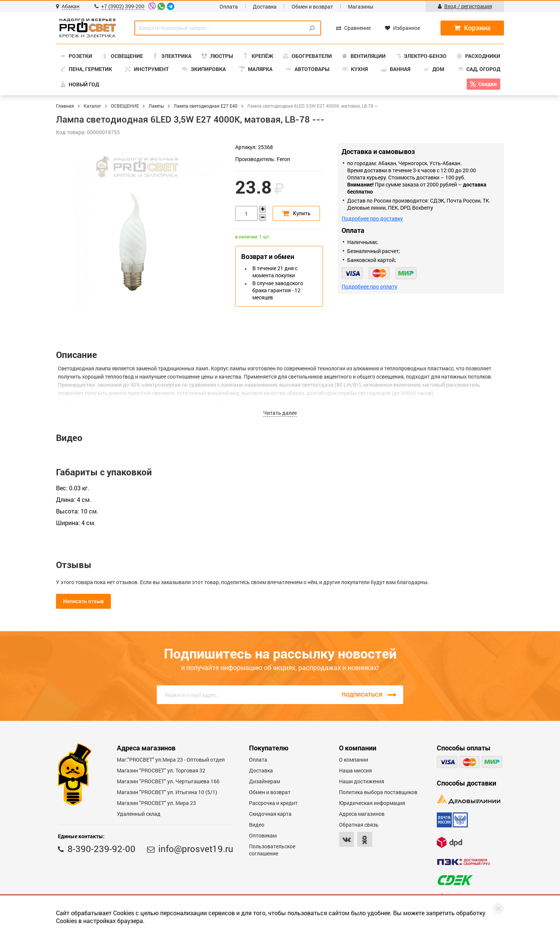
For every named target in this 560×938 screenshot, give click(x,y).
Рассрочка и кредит (273, 803)
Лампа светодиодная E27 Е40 (206, 106)
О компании (354, 760)
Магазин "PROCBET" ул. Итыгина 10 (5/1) (167, 792)
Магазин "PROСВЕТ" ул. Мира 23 (156, 803)
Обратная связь (359, 825)
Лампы (156, 106)
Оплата (229, 7)
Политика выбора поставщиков (378, 792)
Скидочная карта (270, 814)
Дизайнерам (265, 781)
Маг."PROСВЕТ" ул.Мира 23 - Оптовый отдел (171, 760)
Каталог (92, 106)
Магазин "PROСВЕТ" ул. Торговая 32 (161, 770)
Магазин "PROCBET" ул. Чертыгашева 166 (168, 781)
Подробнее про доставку (372, 218)
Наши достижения (362, 781)
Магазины (361, 7)
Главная (65, 106)
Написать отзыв (83, 601)
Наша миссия (355, 770)
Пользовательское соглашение (272, 850)
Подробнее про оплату (369, 286)
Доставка (265, 7)
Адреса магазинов (362, 814)
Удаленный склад (139, 814)
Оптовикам (263, 835)
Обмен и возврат (312, 7)
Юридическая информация (372, 803)
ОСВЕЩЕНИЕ (125, 106)
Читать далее (280, 413)
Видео (257, 825)
